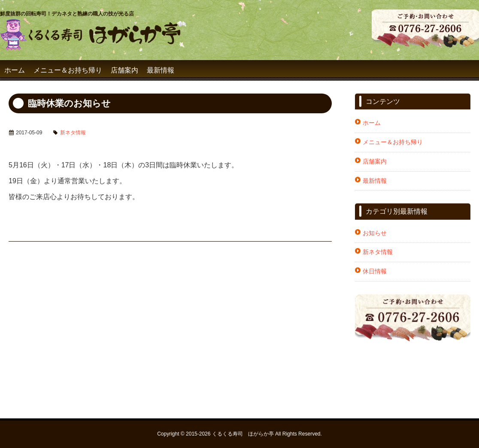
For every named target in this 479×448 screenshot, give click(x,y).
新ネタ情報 (73, 133)
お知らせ (375, 233)
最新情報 (161, 70)
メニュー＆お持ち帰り (68, 70)
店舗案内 (124, 70)
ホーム (15, 70)
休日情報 (375, 271)
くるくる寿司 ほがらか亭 (243, 434)
